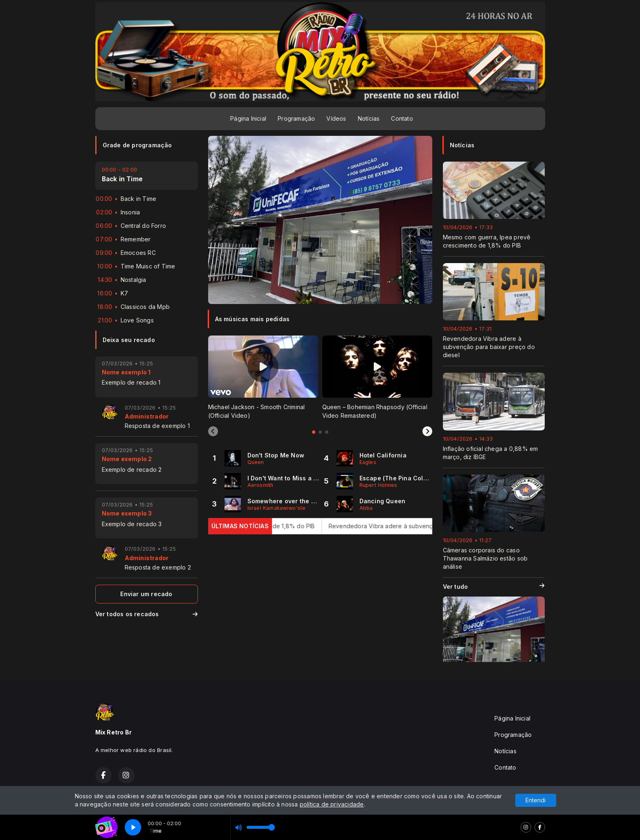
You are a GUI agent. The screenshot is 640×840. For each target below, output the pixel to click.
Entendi (536, 800)
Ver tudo (494, 587)
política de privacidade (332, 804)
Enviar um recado (146, 594)
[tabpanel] (263, 377)
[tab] (314, 432)
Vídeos (336, 118)
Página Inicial (248, 118)
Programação (296, 118)
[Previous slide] (213, 432)
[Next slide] (427, 432)
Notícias (369, 118)
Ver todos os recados (147, 614)
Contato (402, 118)
